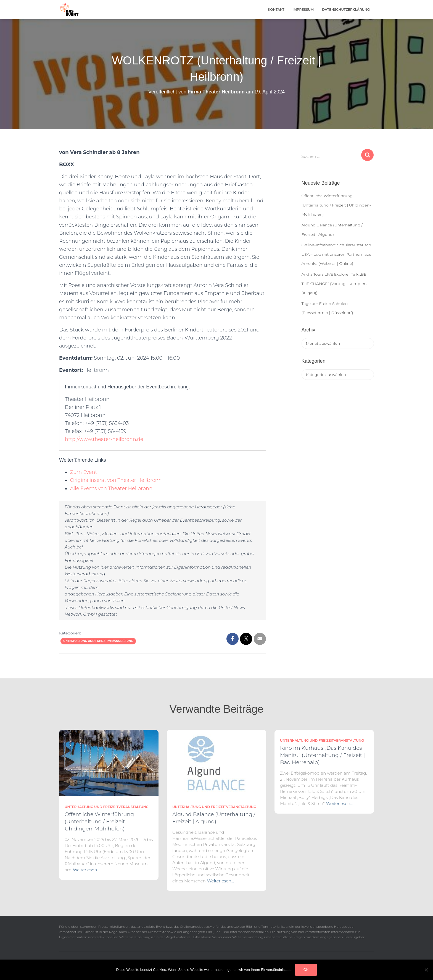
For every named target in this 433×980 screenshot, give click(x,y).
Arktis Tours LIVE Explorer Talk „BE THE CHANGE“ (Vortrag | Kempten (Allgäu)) (334, 283)
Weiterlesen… (86, 870)
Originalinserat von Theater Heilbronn (116, 480)
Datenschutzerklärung (346, 10)
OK (306, 970)
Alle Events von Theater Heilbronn (112, 488)
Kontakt (276, 10)
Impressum (303, 10)
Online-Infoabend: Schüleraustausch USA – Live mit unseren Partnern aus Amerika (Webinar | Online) (336, 254)
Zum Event (84, 472)
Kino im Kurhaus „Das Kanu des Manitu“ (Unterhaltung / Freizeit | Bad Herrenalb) (323, 755)
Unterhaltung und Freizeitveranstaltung (98, 641)
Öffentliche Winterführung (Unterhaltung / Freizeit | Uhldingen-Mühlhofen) (336, 205)
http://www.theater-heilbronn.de (104, 439)
